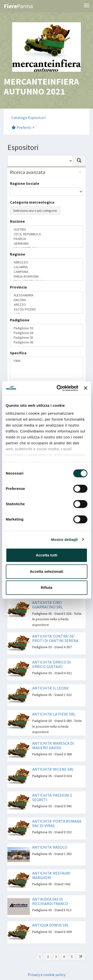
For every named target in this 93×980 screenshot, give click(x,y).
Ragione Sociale (25, 183)
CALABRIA (46, 267)
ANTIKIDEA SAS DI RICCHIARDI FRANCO (50, 901)
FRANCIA (46, 239)
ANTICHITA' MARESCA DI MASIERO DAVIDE (53, 745)
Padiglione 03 (46, 328)
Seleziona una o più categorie (35, 211)
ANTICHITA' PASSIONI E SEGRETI (52, 797)
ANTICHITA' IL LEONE (51, 688)
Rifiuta (46, 587)
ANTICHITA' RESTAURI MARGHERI (51, 875)
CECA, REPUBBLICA (46, 234)
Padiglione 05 (46, 338)
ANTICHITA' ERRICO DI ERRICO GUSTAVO (52, 664)
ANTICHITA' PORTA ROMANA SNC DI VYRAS (57, 823)
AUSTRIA (46, 229)
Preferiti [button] (23, 127)
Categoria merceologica (32, 202)
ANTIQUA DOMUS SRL (51, 925)
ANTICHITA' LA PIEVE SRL (54, 714)
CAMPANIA (46, 272)
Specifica (18, 353)
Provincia (18, 287)
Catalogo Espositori (29, 118)
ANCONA (46, 300)
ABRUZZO (46, 262)
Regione (17, 254)
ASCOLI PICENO (46, 309)
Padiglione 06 (46, 342)
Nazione (17, 221)
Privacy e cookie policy (47, 975)
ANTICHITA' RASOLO (50, 847)
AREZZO (46, 305)
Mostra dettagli (64, 539)
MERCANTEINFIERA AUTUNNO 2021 (41, 86)
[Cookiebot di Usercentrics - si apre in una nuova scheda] (58, 388)
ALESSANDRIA (46, 295)
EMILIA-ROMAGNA (46, 276)
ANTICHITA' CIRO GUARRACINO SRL (47, 605)
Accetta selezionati (46, 571)
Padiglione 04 (46, 333)
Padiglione (20, 320)
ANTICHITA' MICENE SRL (53, 769)
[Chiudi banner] (86, 388)
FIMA (46, 361)
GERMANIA (46, 244)
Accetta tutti (46, 555)
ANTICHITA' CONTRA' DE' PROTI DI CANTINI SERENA (55, 638)
